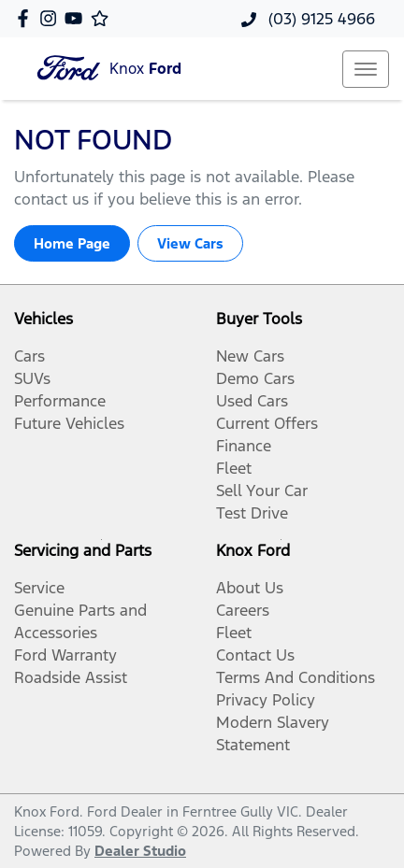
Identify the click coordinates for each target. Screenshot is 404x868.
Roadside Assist (71, 677)
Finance (244, 446)
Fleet (234, 468)
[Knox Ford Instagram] (52, 18)
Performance (60, 401)
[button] (366, 69)
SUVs (32, 378)
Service (39, 588)
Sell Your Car (262, 491)
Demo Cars (255, 378)
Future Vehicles (69, 423)
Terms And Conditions (296, 677)
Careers (243, 610)
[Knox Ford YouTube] (77, 18)
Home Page (72, 243)
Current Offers (267, 423)
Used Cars (252, 401)
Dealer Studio (140, 851)
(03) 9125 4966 (319, 19)
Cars (29, 356)
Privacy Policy (266, 700)
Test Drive (252, 513)
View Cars (190, 243)
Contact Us (255, 655)
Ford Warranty (65, 655)
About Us (250, 588)
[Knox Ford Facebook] (27, 18)
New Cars (250, 356)
